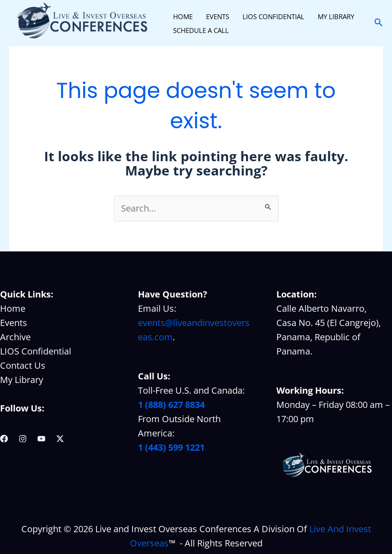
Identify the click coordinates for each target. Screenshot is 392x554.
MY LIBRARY (336, 16)
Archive (15, 337)
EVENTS (218, 16)
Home (13, 308)
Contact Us (23, 365)
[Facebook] (4, 439)
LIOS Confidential (36, 351)
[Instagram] (23, 439)
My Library (22, 380)
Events (14, 323)
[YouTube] (41, 439)
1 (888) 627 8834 (171, 405)
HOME (183, 16)
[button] (379, 23)
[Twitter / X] (60, 439)
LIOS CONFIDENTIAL (273, 16)
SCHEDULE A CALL (201, 30)
